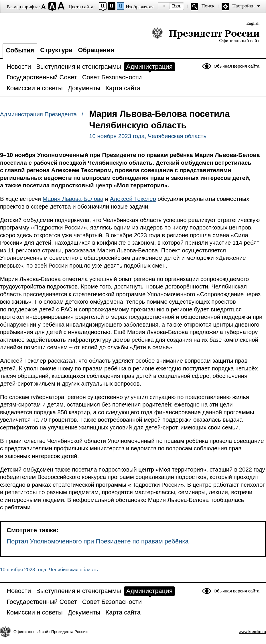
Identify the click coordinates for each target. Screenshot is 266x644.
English (253, 23)
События (20, 50)
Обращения (96, 50)
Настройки (243, 6)
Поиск (208, 6)
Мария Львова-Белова (73, 199)
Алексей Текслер (133, 199)
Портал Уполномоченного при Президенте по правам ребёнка (98, 541)
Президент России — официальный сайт (206, 35)
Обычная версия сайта (237, 66)
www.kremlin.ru (252, 632)
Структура (56, 50)
